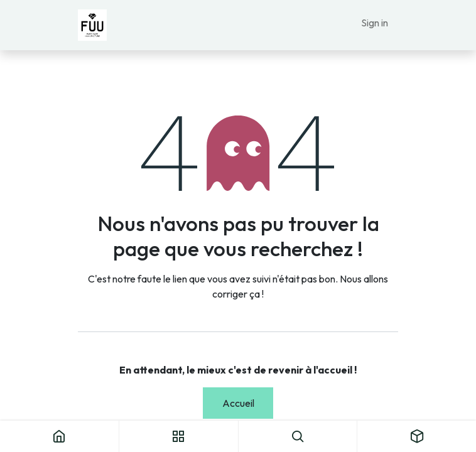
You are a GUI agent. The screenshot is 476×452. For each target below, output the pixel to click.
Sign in (375, 23)
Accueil (238, 403)
